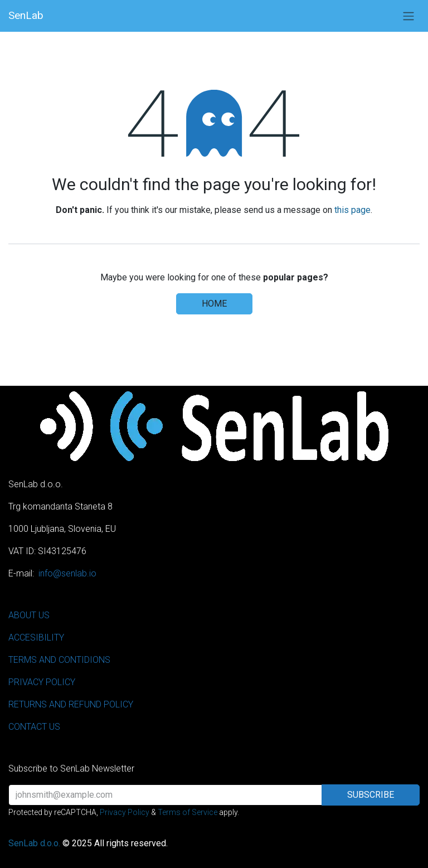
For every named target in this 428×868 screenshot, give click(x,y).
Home (214, 304)
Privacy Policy (125, 812)
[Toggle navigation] (408, 16)
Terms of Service (188, 812)
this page (352, 210)
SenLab (26, 15)
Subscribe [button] (371, 795)
